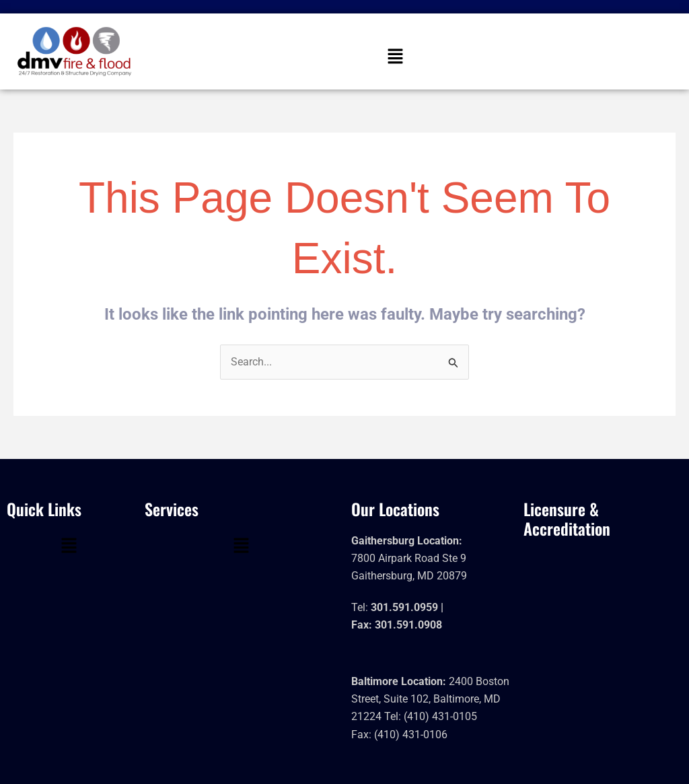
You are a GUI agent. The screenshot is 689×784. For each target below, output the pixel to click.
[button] (395, 57)
